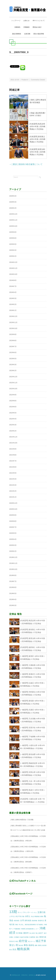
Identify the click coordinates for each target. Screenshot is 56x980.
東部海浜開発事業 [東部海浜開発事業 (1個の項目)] (30, 925)
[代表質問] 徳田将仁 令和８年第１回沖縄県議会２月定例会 (32, 649)
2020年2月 (13, 551)
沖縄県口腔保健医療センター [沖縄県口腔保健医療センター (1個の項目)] (30, 929)
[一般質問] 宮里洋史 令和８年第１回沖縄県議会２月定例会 (32, 729)
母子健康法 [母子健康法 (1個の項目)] (40, 925)
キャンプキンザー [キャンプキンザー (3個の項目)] (24, 912)
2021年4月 (13, 479)
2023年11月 (13, 322)
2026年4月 (13, 196)
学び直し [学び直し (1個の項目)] (21, 925)
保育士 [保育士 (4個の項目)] (28, 916)
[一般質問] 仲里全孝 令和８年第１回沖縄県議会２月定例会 (32, 774)
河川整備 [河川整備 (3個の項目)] (19, 933)
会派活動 (27, 34)
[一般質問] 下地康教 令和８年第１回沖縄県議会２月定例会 (32, 738)
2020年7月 (13, 527)
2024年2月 (13, 304)
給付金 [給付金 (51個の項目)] (23, 941)
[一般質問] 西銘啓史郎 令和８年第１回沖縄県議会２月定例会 (32, 765)
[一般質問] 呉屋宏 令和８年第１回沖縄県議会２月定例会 (32, 711)
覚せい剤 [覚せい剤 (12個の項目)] (14, 945)
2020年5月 (13, 533)
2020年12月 (13, 503)
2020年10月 (13, 509)
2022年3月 (13, 425)
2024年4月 (13, 292)
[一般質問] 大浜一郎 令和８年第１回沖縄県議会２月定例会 (32, 783)
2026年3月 (13, 202)
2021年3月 (13, 485)
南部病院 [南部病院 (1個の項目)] (17, 921)
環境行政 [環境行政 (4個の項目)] (43, 937)
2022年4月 (13, 419)
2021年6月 (13, 467)
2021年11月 (13, 437)
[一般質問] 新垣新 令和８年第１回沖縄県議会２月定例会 (32, 702)
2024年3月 (13, 298)
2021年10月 (13, 443)
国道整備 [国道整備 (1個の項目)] (34, 921)
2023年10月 (13, 328)
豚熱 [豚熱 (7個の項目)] (26, 945)
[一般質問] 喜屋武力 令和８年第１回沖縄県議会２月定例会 (32, 676)
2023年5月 (13, 359)
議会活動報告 (17, 34)
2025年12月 (13, 214)
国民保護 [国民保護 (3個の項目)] (28, 921)
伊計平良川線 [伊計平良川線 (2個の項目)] (20, 916)
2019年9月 (13, 575)
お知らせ (26, 21)
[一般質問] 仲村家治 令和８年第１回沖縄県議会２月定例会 (32, 693)
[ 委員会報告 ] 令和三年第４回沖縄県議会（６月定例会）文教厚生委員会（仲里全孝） (28, 838)
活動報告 (17, 27)
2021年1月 (13, 497)
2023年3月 (13, 365)
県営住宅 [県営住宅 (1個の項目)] (12, 941)
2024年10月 (13, 274)
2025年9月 (13, 232)
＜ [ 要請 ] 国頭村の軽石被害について (26, 164)
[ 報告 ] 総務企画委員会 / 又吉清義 (22, 820)
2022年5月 (13, 413)
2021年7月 (13, 461)
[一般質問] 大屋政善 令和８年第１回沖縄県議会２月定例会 (32, 667)
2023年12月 (13, 316)
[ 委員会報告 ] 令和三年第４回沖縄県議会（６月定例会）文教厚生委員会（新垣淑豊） (28, 860)
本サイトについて (39, 21)
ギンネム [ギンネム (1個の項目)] (34, 912)
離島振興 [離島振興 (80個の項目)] (23, 949)
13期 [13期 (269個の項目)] (13, 912)
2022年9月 (13, 395)
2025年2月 (13, 256)
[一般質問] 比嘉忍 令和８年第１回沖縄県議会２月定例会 (32, 684)
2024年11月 (13, 268)
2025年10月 (13, 226)
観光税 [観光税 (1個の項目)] (21, 945)
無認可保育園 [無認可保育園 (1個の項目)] (24, 937)
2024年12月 (13, 262)
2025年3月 (13, 250)
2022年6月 (13, 407)
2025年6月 (13, 238)
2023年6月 (13, 353)
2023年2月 (13, 371)
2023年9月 (13, 334)
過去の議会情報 (39, 34)
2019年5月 (13, 593)
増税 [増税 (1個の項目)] (16, 925)
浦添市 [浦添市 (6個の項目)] (26, 933)
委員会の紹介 (37, 27)
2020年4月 (13, 539)
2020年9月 (13, 515)
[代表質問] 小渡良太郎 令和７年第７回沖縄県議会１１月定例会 (32, 800)
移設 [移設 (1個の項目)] (17, 941)
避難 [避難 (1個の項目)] (36, 945)
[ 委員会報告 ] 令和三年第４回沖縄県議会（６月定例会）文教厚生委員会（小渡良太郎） (28, 849)
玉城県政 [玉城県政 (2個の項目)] (32, 937)
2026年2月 (13, 208)
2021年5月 (13, 473)
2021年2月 (13, 491)
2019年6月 (13, 587)
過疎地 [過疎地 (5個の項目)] (31, 945)
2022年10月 (13, 389)
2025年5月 (13, 244)
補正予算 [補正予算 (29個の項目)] (41, 941)
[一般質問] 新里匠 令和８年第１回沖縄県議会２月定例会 (32, 658)
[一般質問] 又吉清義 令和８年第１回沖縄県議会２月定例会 (32, 720)
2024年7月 (13, 286)
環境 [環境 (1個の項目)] (37, 937)
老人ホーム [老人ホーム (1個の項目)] (32, 941)
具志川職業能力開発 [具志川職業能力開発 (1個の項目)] (37, 916)
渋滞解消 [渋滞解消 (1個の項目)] (17, 937)
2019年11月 (13, 563)
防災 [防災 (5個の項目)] (14, 949)
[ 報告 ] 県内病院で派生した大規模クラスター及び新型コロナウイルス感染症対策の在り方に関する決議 (28, 828)
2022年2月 (13, 431)
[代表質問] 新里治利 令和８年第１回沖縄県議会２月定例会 (37, 152)
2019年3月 (13, 605)
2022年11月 (13, 383)
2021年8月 (13, 455)
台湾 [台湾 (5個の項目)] (22, 920)
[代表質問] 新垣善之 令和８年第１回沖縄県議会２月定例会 (37, 139)
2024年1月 (13, 310)
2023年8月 (13, 341)
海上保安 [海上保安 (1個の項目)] (32, 933)
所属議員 (26, 27)
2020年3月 (13, 545)
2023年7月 (13, 347)
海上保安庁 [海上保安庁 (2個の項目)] (39, 933)
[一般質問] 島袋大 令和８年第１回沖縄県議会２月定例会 (32, 791)
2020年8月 (13, 521)
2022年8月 (13, 401)
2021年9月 (13, 449)
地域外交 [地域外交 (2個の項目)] (41, 921)
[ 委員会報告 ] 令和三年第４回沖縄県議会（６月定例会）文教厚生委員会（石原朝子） (28, 870)
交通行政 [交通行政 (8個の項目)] (41, 912)
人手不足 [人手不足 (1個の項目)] (12, 916)
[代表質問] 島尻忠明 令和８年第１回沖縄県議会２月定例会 (37, 126)
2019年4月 (13, 599)
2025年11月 (13, 220)
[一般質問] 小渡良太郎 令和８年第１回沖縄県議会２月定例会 (32, 747)
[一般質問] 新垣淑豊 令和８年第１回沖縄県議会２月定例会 (32, 756)
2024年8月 (13, 280)
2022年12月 (13, 377)
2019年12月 (13, 557)
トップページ (16, 21)
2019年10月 (13, 569)
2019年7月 (13, 581)
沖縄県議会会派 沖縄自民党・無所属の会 (23, 975)
